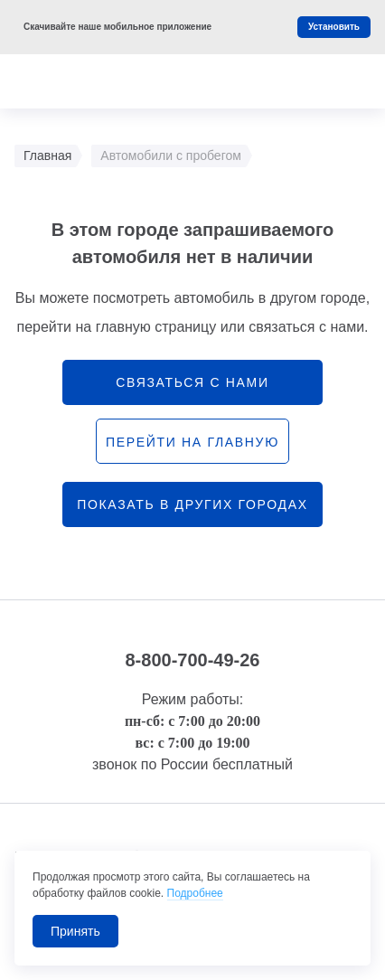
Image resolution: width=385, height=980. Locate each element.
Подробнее (195, 893)
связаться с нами (192, 382)
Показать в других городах (192, 504)
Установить (334, 27)
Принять (75, 931)
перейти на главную (192, 442)
